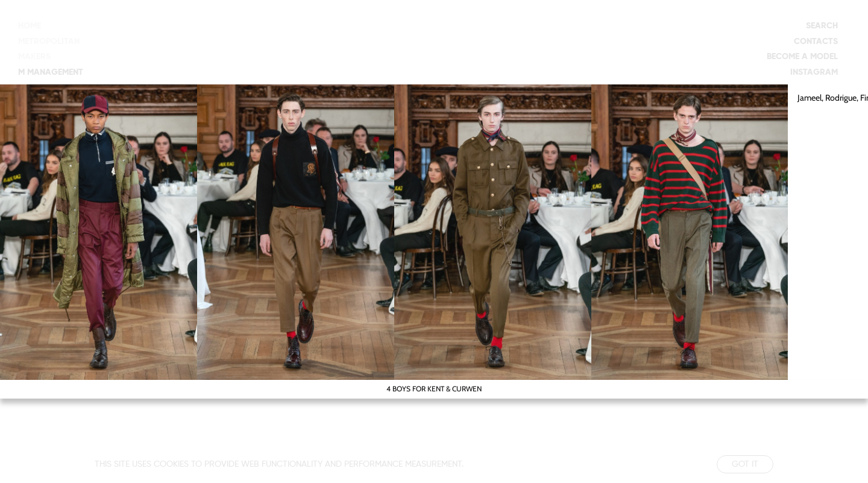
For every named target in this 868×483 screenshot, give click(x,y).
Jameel (810, 98)
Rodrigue (841, 98)
